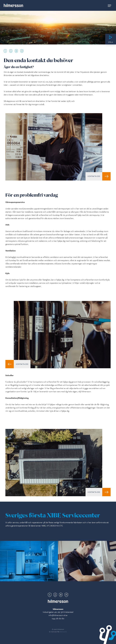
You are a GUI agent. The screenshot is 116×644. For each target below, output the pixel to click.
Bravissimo (63, 632)
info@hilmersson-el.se (58, 615)
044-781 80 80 (58, 618)
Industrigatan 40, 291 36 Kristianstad (58, 612)
